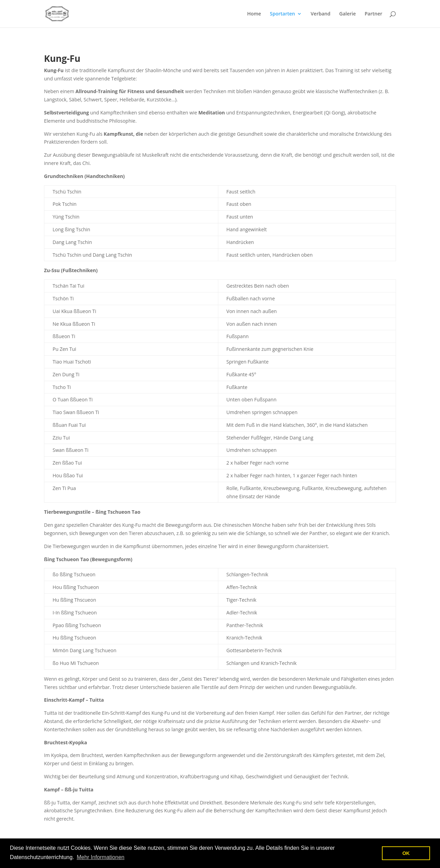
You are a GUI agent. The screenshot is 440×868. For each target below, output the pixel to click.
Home (254, 14)
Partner (373, 14)
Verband (321, 14)
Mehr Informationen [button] (101, 857)
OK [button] (406, 853)
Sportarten (282, 14)
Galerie (348, 14)
